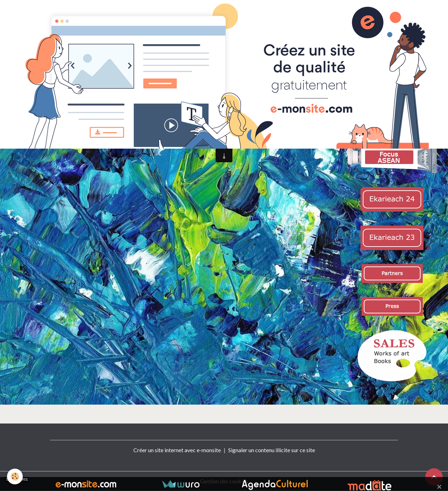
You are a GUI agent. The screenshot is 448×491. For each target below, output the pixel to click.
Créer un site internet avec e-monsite (177, 450)
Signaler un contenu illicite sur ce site (272, 450)
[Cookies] (15, 476)
